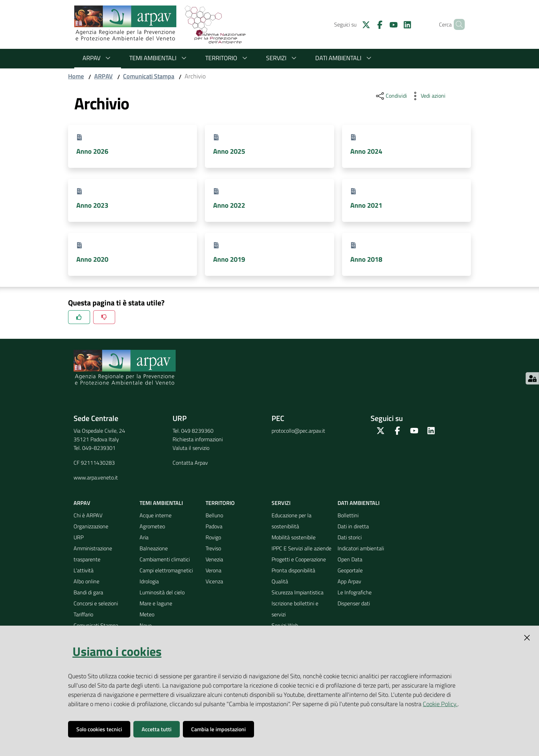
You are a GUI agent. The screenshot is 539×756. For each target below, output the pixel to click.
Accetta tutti (157, 729)
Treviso (213, 548)
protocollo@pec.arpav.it (298, 431)
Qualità (280, 581)
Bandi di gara (88, 592)
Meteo (147, 614)
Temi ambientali (159, 58)
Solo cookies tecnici (99, 729)
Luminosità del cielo (162, 592)
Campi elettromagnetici (166, 570)
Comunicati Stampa (149, 76)
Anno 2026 (92, 151)
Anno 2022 (229, 205)
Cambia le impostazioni (218, 729)
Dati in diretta (353, 526)
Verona (213, 570)
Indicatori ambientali (361, 548)
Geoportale (350, 570)
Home (76, 76)
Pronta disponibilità (293, 570)
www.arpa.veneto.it (96, 477)
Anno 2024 (366, 151)
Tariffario (83, 614)
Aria (144, 537)
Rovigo (213, 537)
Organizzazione (91, 526)
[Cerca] (456, 24)
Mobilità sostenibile (294, 537)
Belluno (214, 515)
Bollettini (348, 515)
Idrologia (149, 581)
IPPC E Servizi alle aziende (301, 548)
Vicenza (214, 581)
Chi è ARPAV (88, 515)
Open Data (350, 559)
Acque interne (156, 515)
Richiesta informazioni (198, 439)
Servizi (282, 58)
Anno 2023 (92, 205)
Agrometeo (152, 526)
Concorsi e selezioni (96, 603)
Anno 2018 (366, 259)
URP (79, 537)
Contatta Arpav (190, 463)
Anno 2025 (229, 151)
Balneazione (154, 548)
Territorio (227, 58)
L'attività (84, 570)
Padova (214, 526)
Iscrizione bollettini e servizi (295, 609)
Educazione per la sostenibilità (291, 521)
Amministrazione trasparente (93, 554)
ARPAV (98, 58)
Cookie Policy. (440, 704)
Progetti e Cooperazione (299, 559)
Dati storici (350, 537)
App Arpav (349, 581)
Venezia (214, 559)
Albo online (86, 581)
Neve (146, 625)
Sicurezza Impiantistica (298, 592)
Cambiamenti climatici (165, 559)
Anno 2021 (366, 205)
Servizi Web (285, 625)
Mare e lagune (156, 603)
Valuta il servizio (191, 448)
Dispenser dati (354, 603)
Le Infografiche (355, 592)
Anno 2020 (92, 259)
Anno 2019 (229, 259)
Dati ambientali (344, 58)
